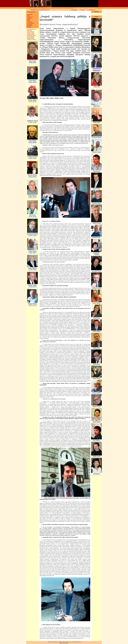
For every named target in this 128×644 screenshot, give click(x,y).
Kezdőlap (75, 10)
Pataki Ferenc (97, 237)
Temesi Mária (96, 422)
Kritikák (29, 27)
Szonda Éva (96, 474)
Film (28, 16)
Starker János (30, 33)
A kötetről (29, 24)
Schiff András (30, 32)
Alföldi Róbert (97, 223)
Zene (38, 10)
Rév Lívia (29, 31)
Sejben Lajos (97, 456)
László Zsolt (97, 171)
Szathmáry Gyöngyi (96, 254)
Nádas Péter (97, 348)
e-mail (60, 642)
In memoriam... (31, 23)
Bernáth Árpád (97, 203)
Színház (29, 18)
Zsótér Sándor (96, 303)
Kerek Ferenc (44, 10)
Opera (28, 19)
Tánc (28, 21)
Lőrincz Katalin (97, 34)
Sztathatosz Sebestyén (97, 70)
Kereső (83, 10)
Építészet (29, 26)
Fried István (97, 364)
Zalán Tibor (97, 106)
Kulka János (97, 122)
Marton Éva (96, 318)
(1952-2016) (32, 177)
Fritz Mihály (96, 440)
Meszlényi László (31, 36)
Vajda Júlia (97, 87)
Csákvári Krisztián (97, 52)
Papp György (32, 61)
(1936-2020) (32, 62)
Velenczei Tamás (31, 39)
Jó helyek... (30, 22)
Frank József (97, 378)
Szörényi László (97, 288)
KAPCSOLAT (92, 10)
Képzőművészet (31, 12)
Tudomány (29, 17)
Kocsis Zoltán (30, 37)
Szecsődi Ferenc (31, 29)
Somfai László (30, 34)
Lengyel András (97, 393)
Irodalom (29, 15)
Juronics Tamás (97, 152)
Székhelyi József (32, 121)
